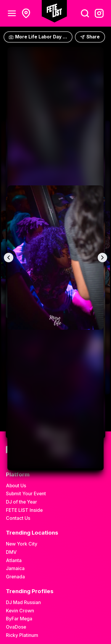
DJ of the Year (21, 502)
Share (90, 37)
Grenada (15, 577)
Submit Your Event (26, 494)
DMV (11, 552)
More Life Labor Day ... (38, 37)
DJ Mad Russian (23, 602)
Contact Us (18, 518)
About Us (16, 486)
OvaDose (16, 627)
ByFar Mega (19, 619)
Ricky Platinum (22, 635)
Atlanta (14, 560)
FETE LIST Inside (24, 510)
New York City (22, 544)
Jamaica (15, 568)
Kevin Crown (20, 611)
